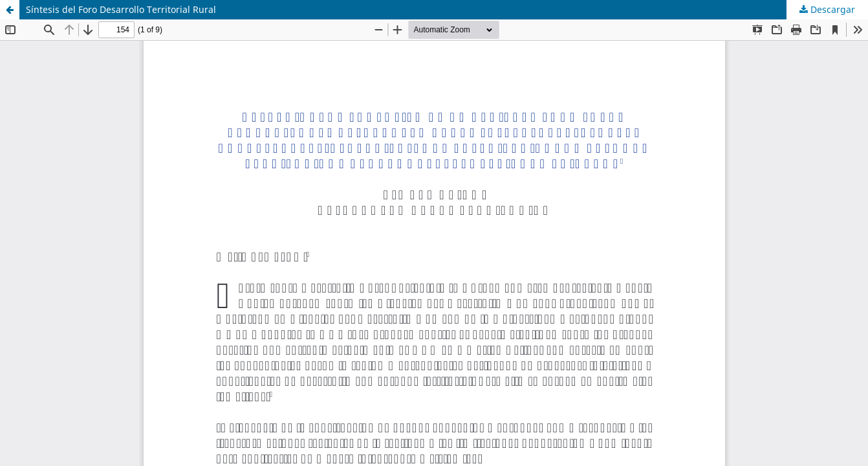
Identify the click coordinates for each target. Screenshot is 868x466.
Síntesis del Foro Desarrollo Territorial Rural (121, 9)
